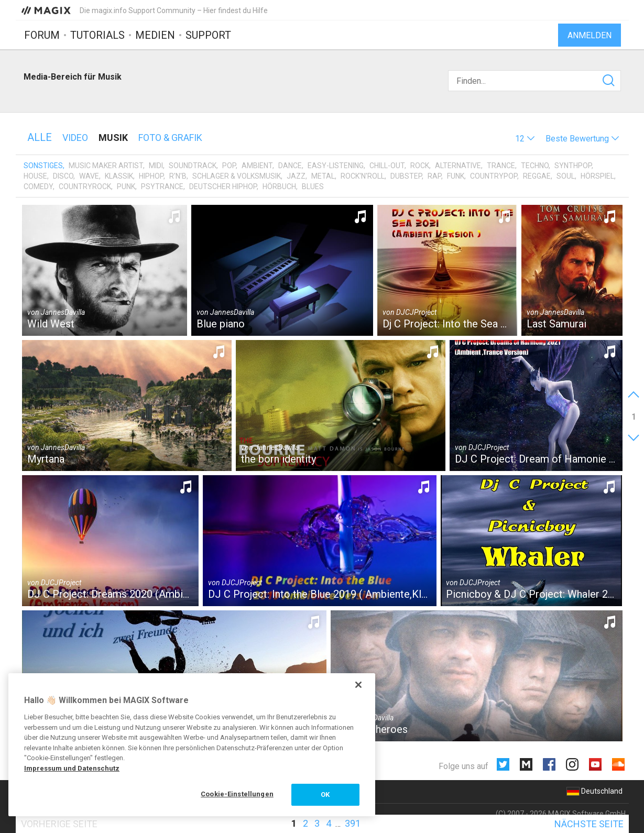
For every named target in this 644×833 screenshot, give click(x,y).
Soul (566, 176)
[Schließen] (358, 685)
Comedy (38, 187)
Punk (126, 187)
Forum (42, 35)
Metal (323, 176)
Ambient (257, 166)
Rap (434, 176)
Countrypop (494, 176)
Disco (63, 176)
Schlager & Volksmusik (237, 176)
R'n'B (178, 176)
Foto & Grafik (170, 138)
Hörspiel (597, 176)
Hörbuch (279, 187)
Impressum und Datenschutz (72, 768)
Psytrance (162, 187)
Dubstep (406, 176)
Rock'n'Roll (363, 176)
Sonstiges (43, 166)
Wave (89, 176)
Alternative (458, 166)
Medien (155, 35)
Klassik (119, 176)
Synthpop (573, 166)
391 (353, 823)
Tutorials (97, 35)
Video (75, 138)
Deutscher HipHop (223, 187)
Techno (535, 166)
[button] (525, 139)
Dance (290, 166)
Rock (420, 166)
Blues (313, 187)
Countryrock (85, 187)
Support (208, 35)
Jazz (296, 176)
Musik (113, 138)
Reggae (537, 176)
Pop (229, 166)
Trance (501, 166)
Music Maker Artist (106, 166)
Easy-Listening (336, 166)
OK (325, 794)
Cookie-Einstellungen (237, 794)
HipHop (151, 176)
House (35, 176)
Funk (456, 176)
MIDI (156, 166)
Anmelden (590, 35)
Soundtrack (193, 166)
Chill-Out (387, 166)
